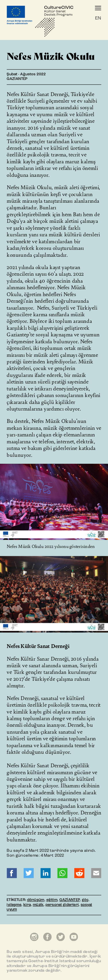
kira (27, 905)
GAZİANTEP (69, 900)
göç (85, 900)
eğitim (52, 900)
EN (98, 18)
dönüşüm (36, 900)
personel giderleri (62, 905)
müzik (38, 905)
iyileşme (14, 905)
